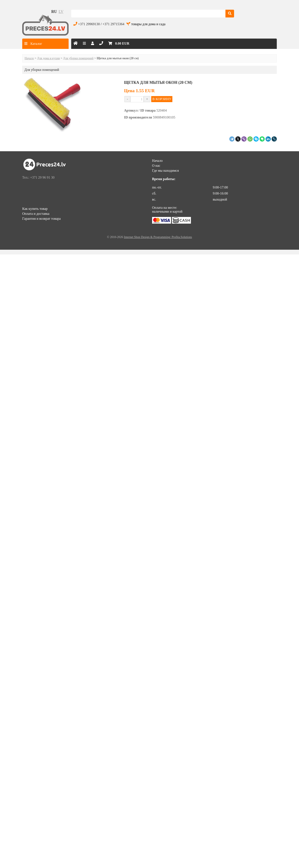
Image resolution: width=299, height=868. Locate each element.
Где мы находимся (165, 171)
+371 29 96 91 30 (42, 177)
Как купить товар (35, 209)
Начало (29, 58)
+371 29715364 (113, 24)
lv (61, 12)
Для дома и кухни (48, 58)
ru (54, 12)
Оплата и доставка (36, 214)
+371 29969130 (89, 24)
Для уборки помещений (78, 58)
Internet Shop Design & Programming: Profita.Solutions (158, 237)
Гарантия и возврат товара (41, 219)
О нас (156, 166)
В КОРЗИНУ (162, 99)
